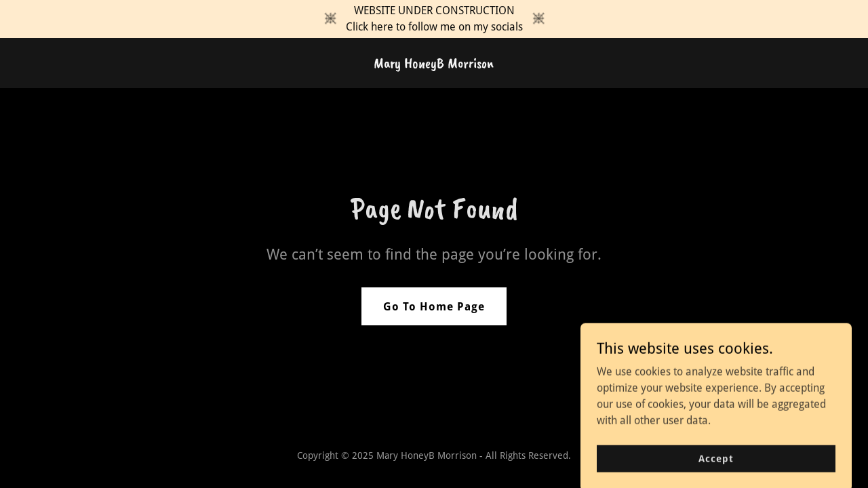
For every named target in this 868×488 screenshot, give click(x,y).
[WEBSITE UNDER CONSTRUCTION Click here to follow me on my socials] (434, 19)
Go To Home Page (434, 307)
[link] (434, 64)
